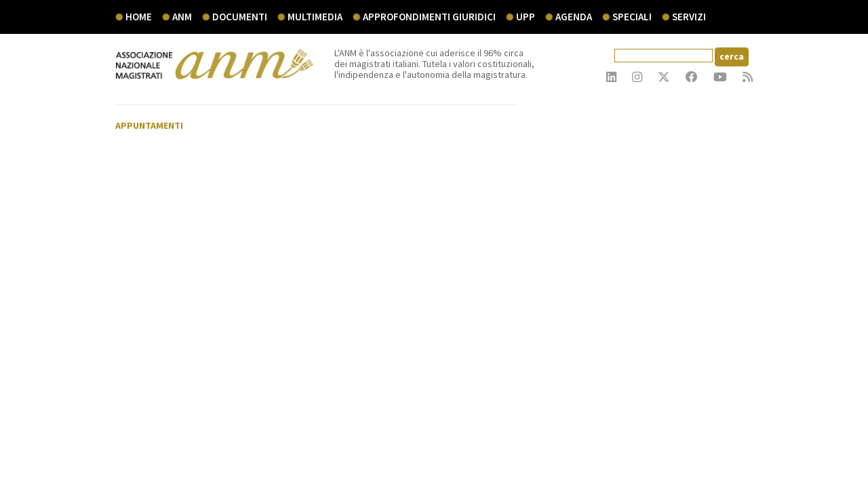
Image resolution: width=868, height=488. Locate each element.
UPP (526, 17)
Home (139, 17)
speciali (632, 17)
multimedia (315, 17)
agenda (574, 17)
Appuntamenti (149, 125)
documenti (240, 17)
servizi (689, 17)
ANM (182, 17)
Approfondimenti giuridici (429, 17)
